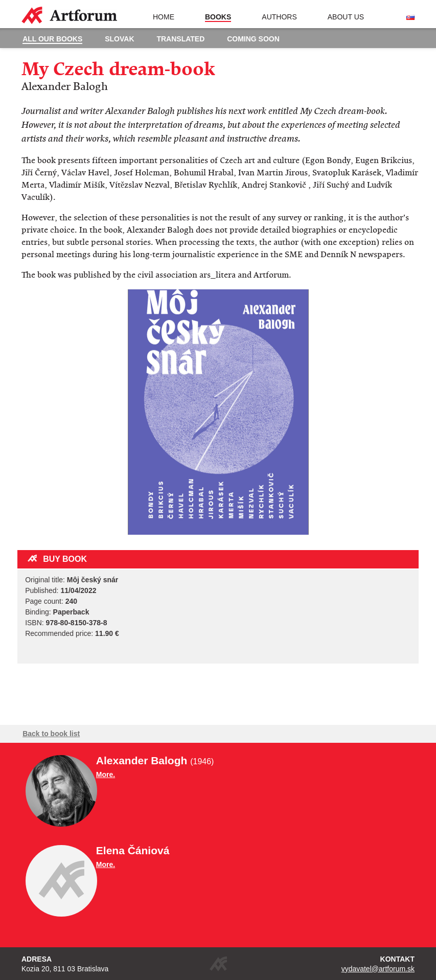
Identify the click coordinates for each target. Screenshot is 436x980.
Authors (279, 17)
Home (164, 17)
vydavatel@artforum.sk (378, 969)
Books (218, 17)
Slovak (119, 39)
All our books (52, 39)
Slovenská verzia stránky (410, 17)
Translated (180, 39)
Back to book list (51, 734)
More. (106, 774)
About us (346, 17)
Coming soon (253, 39)
